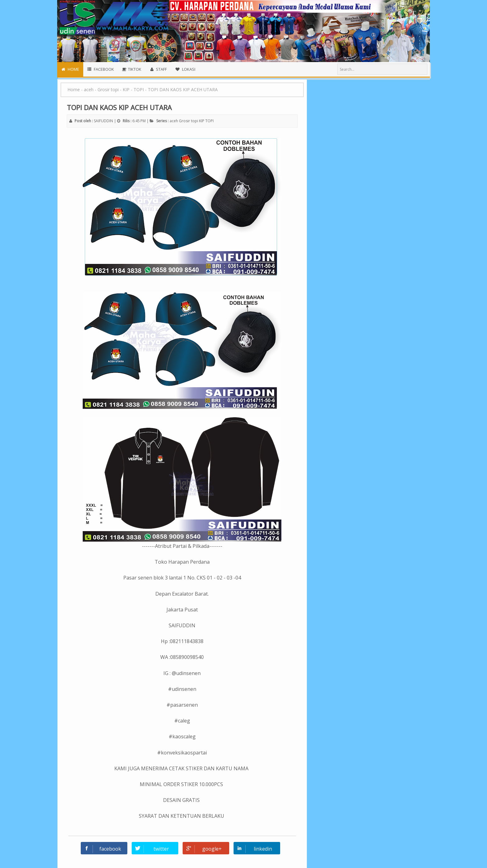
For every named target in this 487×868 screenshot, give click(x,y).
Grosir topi (189, 121)
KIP (202, 121)
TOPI (209, 121)
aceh (174, 121)
